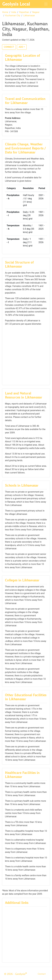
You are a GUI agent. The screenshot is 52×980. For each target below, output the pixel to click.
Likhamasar (29, 15)
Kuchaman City (13, 15)
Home (5, 12)
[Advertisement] (26, 355)
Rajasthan (24, 12)
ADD (21, 47)
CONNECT (9, 47)
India (14, 12)
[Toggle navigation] (46, 4)
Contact (42, 974)
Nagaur (36, 12)
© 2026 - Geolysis (16, 974)
